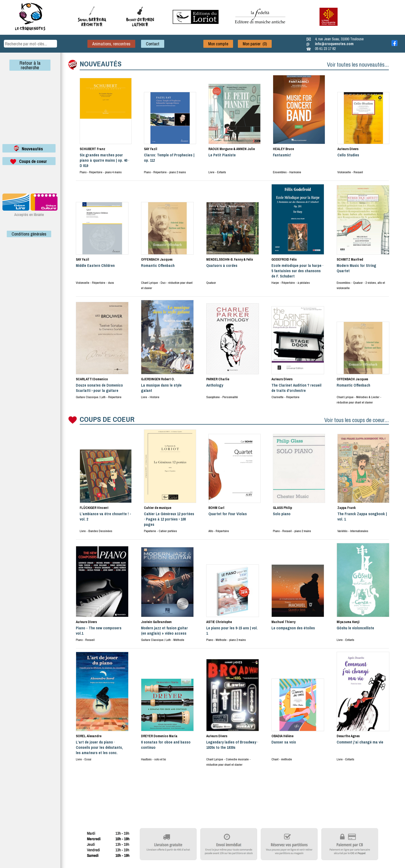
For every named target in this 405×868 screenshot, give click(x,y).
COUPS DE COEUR (107, 419)
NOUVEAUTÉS (101, 64)
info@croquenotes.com (334, 44)
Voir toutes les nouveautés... (358, 64)
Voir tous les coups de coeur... (357, 420)
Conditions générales (29, 234)
